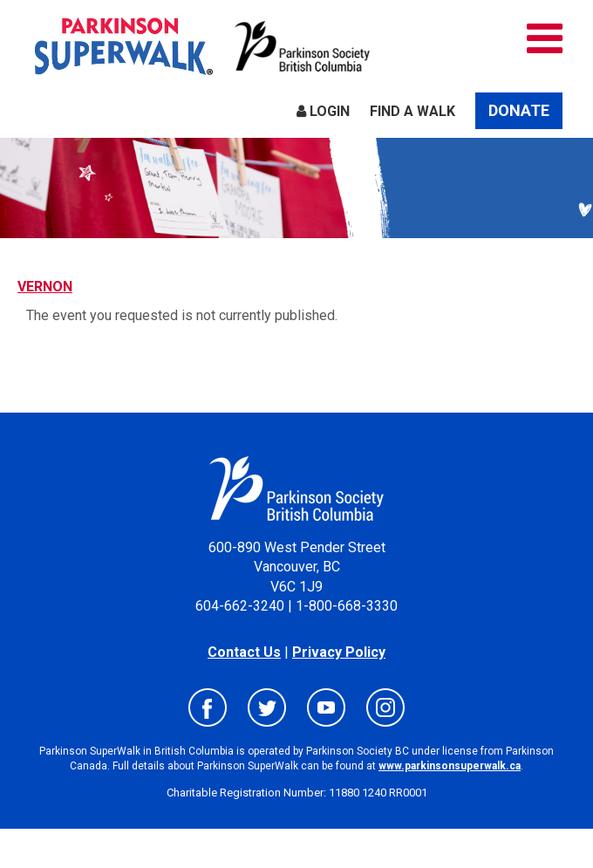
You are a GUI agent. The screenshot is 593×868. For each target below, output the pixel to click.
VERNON (45, 287)
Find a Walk (412, 111)
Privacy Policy (339, 652)
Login (323, 111)
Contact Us (244, 652)
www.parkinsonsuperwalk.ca (450, 766)
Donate (519, 110)
